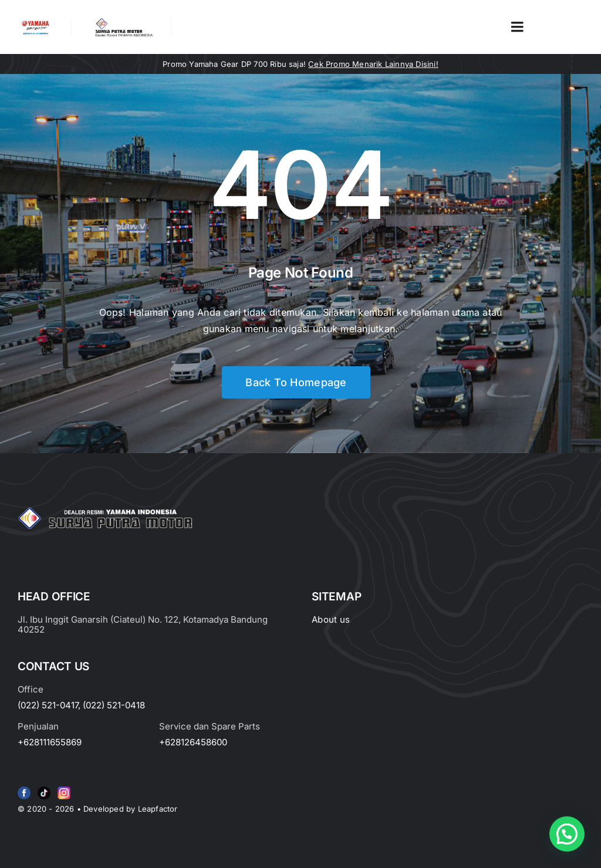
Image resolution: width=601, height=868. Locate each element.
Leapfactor (158, 809)
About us (331, 619)
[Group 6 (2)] (64, 789)
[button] (567, 834)
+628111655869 (50, 742)
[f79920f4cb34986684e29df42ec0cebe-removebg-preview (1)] (24, 789)
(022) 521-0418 (114, 705)
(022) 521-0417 (48, 705)
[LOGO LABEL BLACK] (123, 22)
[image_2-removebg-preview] (35, 23)
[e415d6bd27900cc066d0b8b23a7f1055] (44, 789)
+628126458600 (193, 742)
